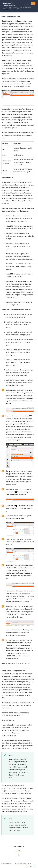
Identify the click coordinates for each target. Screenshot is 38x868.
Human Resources (10, 5)
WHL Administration (25, 7)
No (19, 855)
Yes (19, 850)
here (29, 663)
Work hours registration (11, 7)
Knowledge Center (8, 3)
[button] (28, 4)
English (31, 866)
